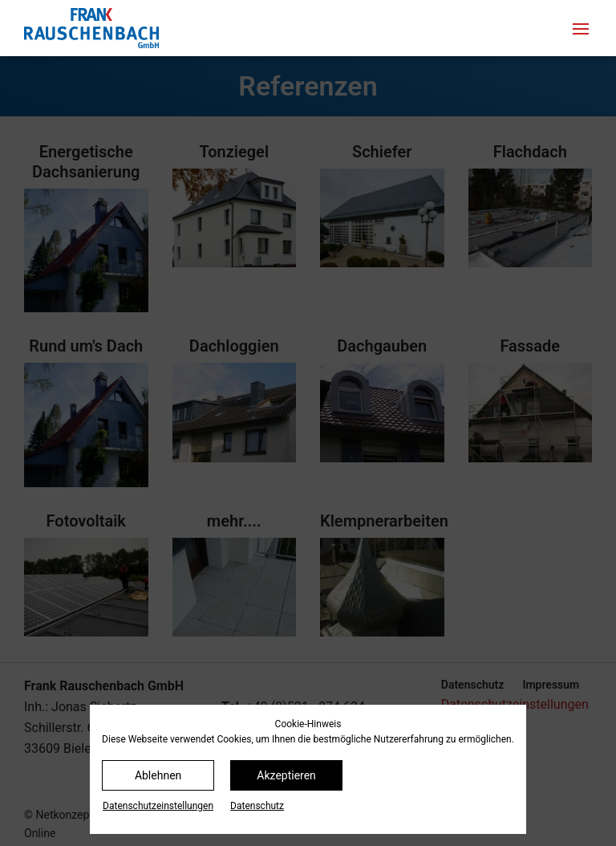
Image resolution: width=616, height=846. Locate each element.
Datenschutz (257, 806)
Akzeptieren (286, 775)
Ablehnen (158, 775)
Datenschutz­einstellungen (158, 806)
